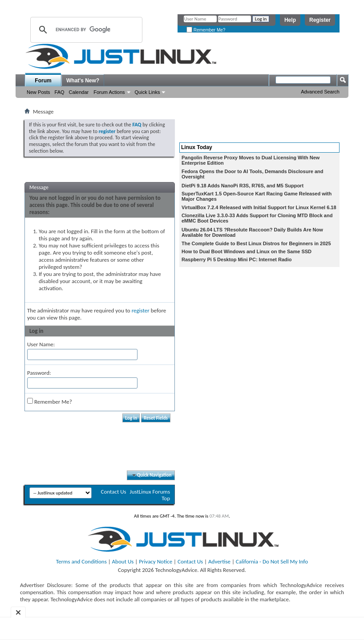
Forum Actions (109, 92)
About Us (123, 561)
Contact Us (113, 492)
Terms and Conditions (81, 561)
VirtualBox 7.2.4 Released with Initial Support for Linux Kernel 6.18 (259, 207)
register (141, 310)
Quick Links (148, 92)
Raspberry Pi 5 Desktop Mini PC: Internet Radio (237, 259)
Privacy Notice (156, 561)
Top (166, 498)
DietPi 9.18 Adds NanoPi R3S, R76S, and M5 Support (243, 186)
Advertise (219, 561)
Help (290, 20)
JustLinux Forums (150, 492)
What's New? (83, 81)
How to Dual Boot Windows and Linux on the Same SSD (247, 251)
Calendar (79, 92)
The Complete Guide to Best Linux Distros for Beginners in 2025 (256, 243)
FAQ (60, 92)
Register (320, 20)
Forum (43, 81)
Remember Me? (206, 30)
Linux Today (197, 147)
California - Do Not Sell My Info (272, 561)
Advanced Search (320, 92)
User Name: (41, 344)
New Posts (38, 92)
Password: (39, 373)
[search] (85, 30)
